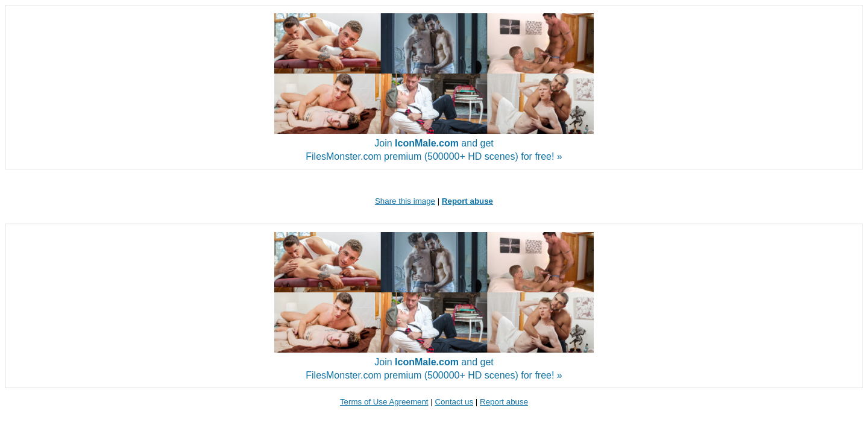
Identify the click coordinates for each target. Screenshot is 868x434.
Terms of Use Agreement (384, 402)
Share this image (405, 201)
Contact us (454, 402)
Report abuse (504, 402)
